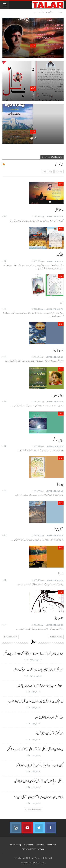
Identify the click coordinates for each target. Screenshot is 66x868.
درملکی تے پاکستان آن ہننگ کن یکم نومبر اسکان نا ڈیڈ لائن (39, 781)
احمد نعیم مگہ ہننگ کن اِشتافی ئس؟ (50, 734)
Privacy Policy (16, 844)
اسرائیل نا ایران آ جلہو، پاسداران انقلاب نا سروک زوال (39, 670)
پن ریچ (60, 485)
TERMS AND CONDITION (33, 849)
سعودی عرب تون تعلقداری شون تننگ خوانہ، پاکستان (40, 686)
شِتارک (60, 255)
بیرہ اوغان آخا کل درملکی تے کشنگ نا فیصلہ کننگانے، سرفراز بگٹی (35, 749)
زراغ (61, 574)
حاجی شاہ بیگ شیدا (59, 172)
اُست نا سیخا (58, 351)
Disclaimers (29, 844)
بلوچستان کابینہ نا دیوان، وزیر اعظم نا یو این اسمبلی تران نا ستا (39, 797)
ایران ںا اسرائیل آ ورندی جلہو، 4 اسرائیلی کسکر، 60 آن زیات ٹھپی (33, 654)
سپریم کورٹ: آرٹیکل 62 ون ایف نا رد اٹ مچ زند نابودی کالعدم (36, 702)
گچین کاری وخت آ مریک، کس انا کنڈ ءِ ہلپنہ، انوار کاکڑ (40, 765)
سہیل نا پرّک (58, 529)
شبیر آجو (33, 88)
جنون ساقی (59, 619)
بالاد (33, 52)
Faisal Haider (41, 863)
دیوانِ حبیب (58, 395)
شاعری (33, 45)
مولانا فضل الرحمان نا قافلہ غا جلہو (49, 718)
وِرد (62, 303)
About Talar (51, 844)
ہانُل (33, 95)
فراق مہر (44, 172)
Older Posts (56, 637)
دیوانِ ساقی (58, 440)
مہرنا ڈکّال (59, 210)
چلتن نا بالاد (33, 138)
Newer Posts (11, 637)
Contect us (40, 844)
